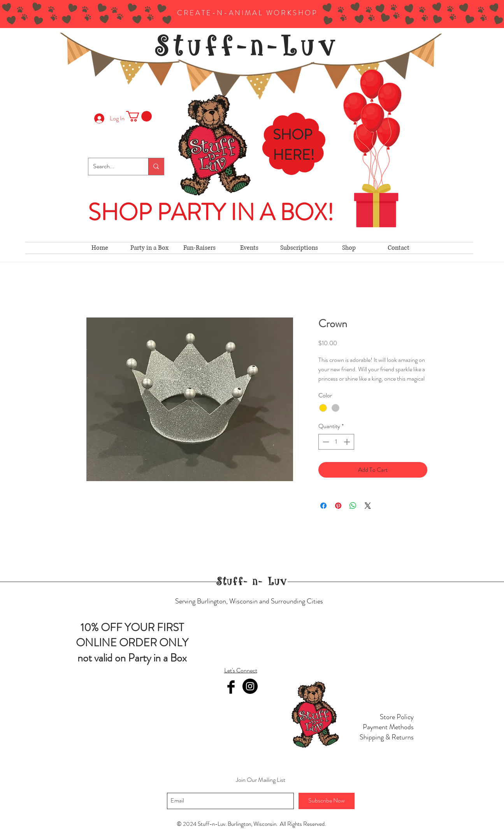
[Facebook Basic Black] (231, 687)
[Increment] (348, 442)
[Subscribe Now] (327, 801)
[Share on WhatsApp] (353, 506)
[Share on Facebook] (323, 506)
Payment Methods (388, 727)
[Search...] (113, 167)
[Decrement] (325, 442)
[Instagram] (250, 686)
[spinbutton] (336, 442)
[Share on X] (368, 506)
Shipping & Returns (387, 737)
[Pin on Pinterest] (338, 506)
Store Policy (397, 717)
